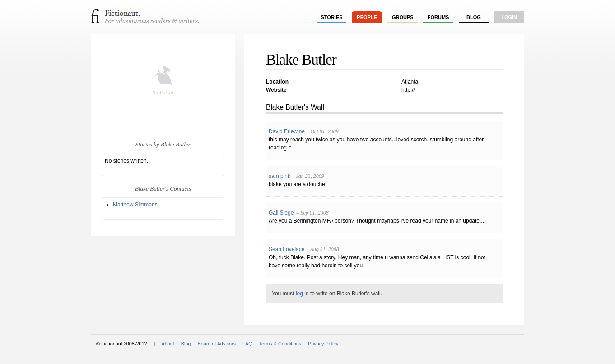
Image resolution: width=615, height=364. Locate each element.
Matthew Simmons (135, 205)
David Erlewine (287, 131)
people (367, 17)
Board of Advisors (217, 344)
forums (438, 17)
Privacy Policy (323, 344)
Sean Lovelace (287, 249)
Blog (474, 17)
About (168, 344)
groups (403, 17)
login (509, 17)
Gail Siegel (282, 213)
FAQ (247, 344)
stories (332, 17)
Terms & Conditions (280, 344)
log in (302, 294)
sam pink (280, 176)
